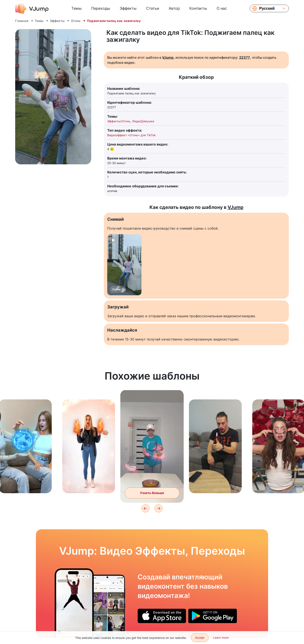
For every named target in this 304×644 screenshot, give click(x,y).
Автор (174, 8)
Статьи (153, 8)
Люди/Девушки (143, 121)
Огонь (76, 21)
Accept (200, 638)
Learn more (221, 638)
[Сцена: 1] (124, 265)
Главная (22, 21)
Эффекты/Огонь (119, 121)
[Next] (159, 508)
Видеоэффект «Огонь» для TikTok (132, 135)
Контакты (198, 8)
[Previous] (145, 508)
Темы (77, 8)
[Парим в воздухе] (74, 603)
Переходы (101, 8)
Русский (267, 8)
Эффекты (128, 8)
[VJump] (32, 8)
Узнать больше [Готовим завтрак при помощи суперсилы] (152, 493)
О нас (222, 8)
